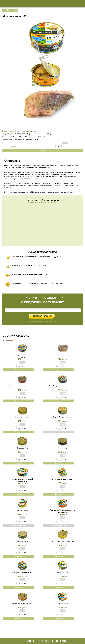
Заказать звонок (42, 316)
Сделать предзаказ (59, 432)
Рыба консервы (11, 10)
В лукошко (42, 151)
